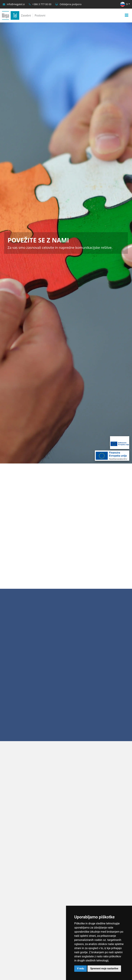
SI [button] (124, 4)
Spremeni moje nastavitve (104, 969)
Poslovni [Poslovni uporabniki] (40, 15)
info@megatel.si (16, 4)
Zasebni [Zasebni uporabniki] (26, 15)
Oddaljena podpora (71, 4)
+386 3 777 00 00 (42, 4)
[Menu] (127, 15)
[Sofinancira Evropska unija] (120, 443)
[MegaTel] (11, 15)
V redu (81, 969)
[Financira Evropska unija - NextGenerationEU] (112, 456)
